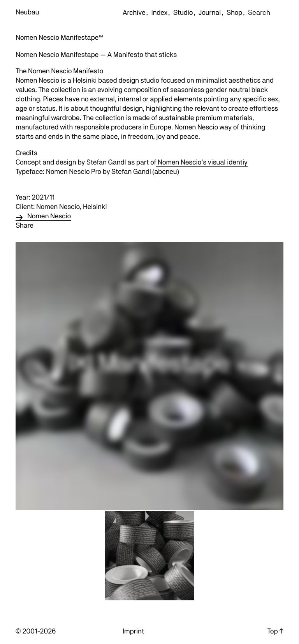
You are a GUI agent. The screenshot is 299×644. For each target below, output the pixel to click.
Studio (183, 13)
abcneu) (166, 172)
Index (159, 13)
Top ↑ (275, 631)
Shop (234, 13)
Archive (134, 13)
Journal (210, 13)
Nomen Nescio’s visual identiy (202, 162)
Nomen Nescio (49, 216)
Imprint (133, 631)
